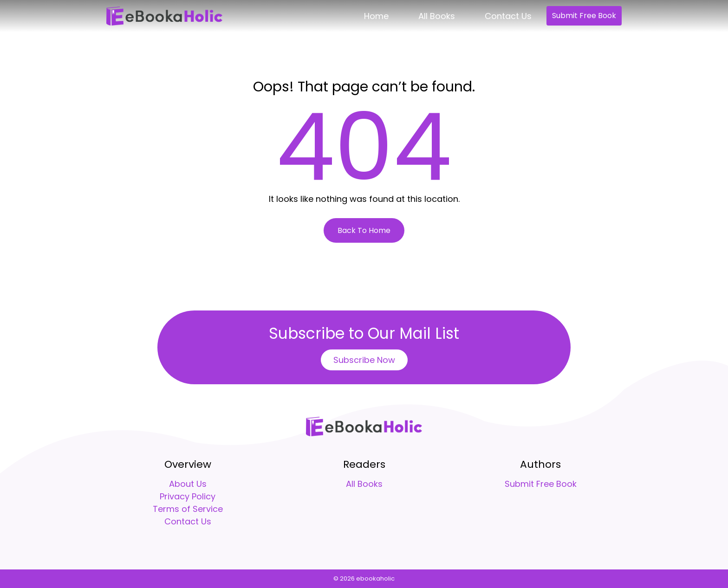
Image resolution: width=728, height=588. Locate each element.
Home (376, 16)
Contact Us (508, 16)
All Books (437, 16)
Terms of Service (188, 509)
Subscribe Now (364, 360)
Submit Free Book (584, 16)
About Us (188, 484)
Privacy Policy (188, 496)
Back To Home (364, 230)
